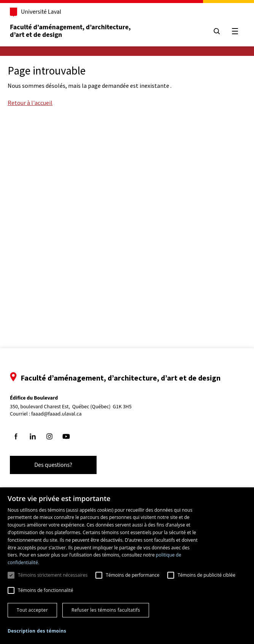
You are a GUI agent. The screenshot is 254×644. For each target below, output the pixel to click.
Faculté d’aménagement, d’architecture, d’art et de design (71, 31)
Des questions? (53, 465)
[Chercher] (217, 31)
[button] (37, 631)
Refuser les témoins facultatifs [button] (106, 610)
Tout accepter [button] (32, 610)
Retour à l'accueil (30, 103)
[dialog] (127, 566)
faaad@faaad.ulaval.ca (56, 414)
